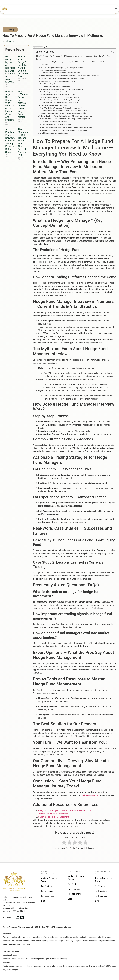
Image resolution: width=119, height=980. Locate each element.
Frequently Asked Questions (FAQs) (54, 105)
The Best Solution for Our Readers (54, 122)
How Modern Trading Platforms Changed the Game (62, 73)
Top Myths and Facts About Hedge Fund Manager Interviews (63, 78)
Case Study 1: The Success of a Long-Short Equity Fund (64, 100)
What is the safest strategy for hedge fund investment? (63, 108)
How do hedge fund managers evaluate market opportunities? (66, 113)
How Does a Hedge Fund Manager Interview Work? (59, 81)
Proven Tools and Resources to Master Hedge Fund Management (66, 119)
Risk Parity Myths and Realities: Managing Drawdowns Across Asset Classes (12, 69)
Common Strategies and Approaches (57, 86)
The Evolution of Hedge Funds (55, 70)
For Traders (46, 886)
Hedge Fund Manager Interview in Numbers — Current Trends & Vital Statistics (70, 76)
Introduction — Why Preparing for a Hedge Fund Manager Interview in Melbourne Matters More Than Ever (76, 63)
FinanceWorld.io (91, 795)
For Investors (47, 891)
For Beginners (48, 896)
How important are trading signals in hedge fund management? (66, 111)
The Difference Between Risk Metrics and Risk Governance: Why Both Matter (24, 104)
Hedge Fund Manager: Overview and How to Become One (64, 811)
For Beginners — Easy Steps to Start (57, 92)
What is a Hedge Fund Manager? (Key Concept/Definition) (62, 68)
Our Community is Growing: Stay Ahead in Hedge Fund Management (67, 127)
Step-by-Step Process (52, 84)
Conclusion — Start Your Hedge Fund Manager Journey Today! (64, 130)
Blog (43, 901)
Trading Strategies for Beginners (53, 814)
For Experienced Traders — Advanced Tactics (60, 95)
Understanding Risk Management (54, 817)
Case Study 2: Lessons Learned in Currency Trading (62, 103)
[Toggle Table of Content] (111, 52)
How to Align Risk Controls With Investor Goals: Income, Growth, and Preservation (12, 106)
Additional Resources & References (55, 133)
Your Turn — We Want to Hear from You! (56, 124)
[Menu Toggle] (116, 9)
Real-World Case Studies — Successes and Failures (60, 97)
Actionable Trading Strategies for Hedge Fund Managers (62, 89)
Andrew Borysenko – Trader (51, 880)
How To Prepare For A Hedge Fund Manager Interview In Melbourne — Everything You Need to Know (75, 58)
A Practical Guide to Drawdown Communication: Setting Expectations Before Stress (14, 141)
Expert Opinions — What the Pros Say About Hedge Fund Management (66, 116)
